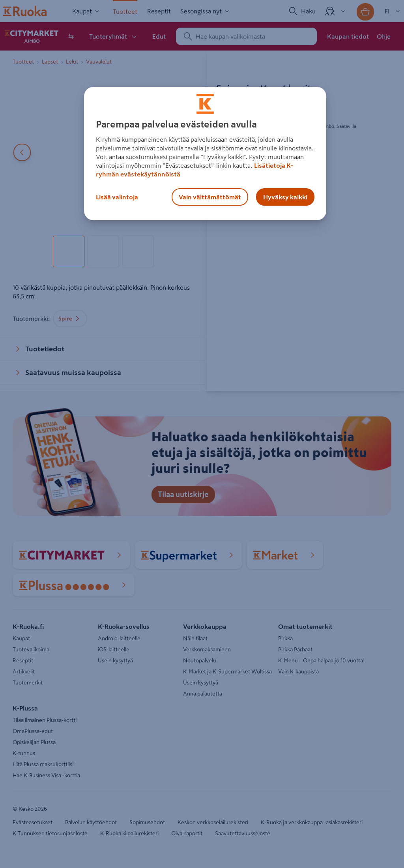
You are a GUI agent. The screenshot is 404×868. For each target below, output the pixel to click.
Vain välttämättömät (210, 197)
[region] (205, 154)
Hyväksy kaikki (285, 197)
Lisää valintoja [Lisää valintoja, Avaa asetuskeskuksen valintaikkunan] (117, 197)
